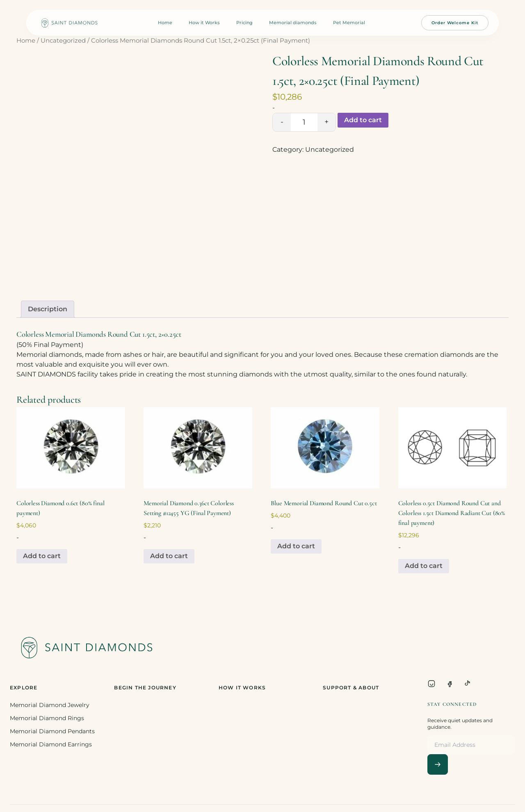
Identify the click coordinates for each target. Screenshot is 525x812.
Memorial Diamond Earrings (51, 744)
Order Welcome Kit (455, 23)
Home (165, 23)
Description (48, 309)
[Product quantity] (304, 122)
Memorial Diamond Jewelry (50, 705)
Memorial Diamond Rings (47, 718)
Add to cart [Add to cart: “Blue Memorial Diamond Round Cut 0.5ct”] (296, 546)
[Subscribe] (438, 764)
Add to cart (363, 120)
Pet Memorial (349, 23)
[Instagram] (431, 684)
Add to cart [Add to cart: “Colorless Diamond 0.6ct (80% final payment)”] (42, 556)
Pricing (244, 23)
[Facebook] (450, 684)
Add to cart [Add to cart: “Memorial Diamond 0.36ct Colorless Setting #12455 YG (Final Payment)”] (169, 556)
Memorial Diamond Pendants (52, 731)
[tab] (48, 309)
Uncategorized (63, 41)
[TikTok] (468, 684)
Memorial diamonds (293, 23)
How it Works (204, 23)
